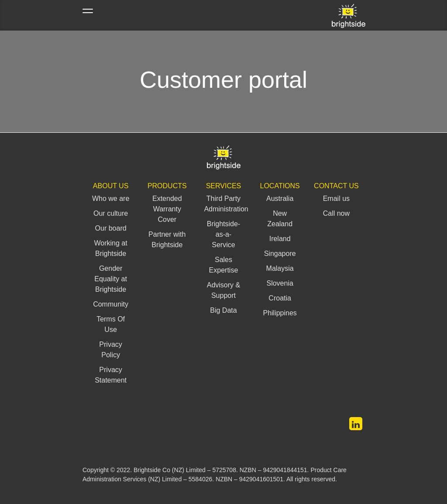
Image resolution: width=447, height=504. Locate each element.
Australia (280, 198)
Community (111, 304)
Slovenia (280, 283)
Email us (336, 198)
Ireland (280, 239)
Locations (280, 186)
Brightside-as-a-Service (223, 234)
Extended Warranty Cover (167, 209)
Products (167, 186)
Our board (111, 228)
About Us (111, 186)
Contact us (336, 186)
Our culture (111, 213)
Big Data (223, 310)
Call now (336, 213)
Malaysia (280, 268)
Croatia (280, 298)
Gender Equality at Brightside (111, 279)
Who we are (111, 198)
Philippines (280, 313)
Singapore (280, 254)
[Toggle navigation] (88, 15)
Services (224, 186)
